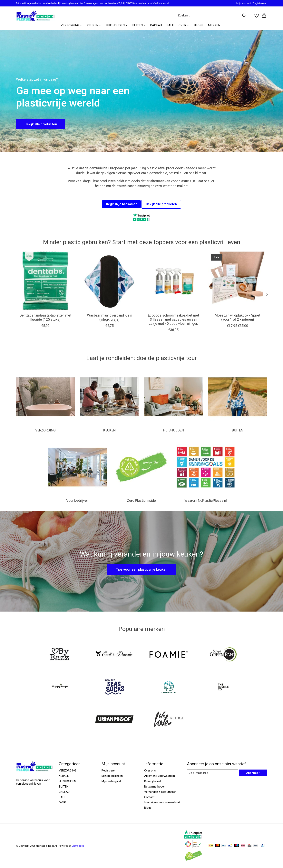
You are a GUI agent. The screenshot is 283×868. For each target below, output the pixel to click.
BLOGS (199, 25)
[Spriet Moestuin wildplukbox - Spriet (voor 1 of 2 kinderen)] (238, 281)
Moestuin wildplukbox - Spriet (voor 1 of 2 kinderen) (238, 317)
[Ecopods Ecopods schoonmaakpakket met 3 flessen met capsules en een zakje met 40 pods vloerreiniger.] (174, 281)
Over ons (150, 771)
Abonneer (253, 773)
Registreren (109, 771)
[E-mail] (213, 773)
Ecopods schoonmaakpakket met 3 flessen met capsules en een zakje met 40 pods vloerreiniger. (174, 319)
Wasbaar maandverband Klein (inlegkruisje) (110, 317)
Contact (149, 797)
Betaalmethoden (155, 787)
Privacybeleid (153, 781)
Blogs (148, 808)
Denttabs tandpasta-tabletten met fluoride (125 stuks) (45, 317)
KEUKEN (109, 430)
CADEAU (156, 25)
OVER (62, 802)
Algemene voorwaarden (160, 776)
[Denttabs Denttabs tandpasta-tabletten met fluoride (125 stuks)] (45, 281)
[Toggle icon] (244, 16)
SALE (170, 25)
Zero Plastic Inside (141, 501)
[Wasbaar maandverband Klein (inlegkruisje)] (109, 281)
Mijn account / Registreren (251, 3)
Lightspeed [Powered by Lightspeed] (78, 846)
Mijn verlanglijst (111, 781)
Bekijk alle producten (41, 124)
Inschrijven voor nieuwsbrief (162, 802)
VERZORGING (45, 430)
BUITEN (238, 430)
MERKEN (214, 25)
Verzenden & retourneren (160, 792)
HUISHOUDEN (173, 430)
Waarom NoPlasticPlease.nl (206, 501)
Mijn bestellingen (112, 776)
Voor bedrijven (77, 501)
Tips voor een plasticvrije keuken (141, 569)
